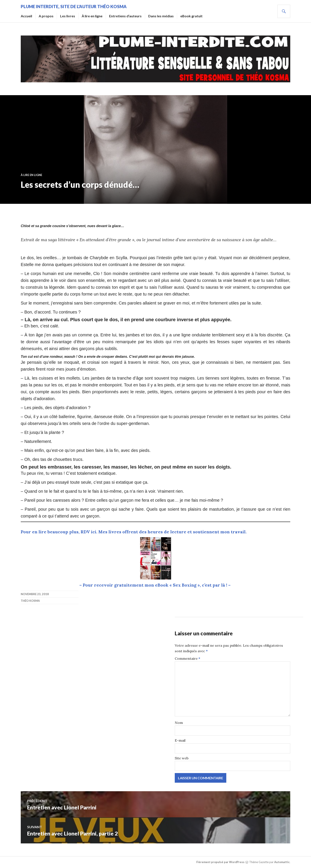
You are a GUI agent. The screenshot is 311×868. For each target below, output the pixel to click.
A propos (46, 16)
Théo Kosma (30, 601)
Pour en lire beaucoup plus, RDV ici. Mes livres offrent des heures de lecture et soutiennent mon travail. (134, 532)
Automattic (282, 862)
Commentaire (187, 658)
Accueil (26, 16)
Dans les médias (161, 16)
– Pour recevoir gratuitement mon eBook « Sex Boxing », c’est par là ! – (155, 585)
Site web (182, 758)
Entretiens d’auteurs (125, 16)
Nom (179, 723)
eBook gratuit (191, 16)
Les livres (68, 16)
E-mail (180, 740)
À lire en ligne (92, 16)
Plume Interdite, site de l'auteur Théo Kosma (74, 6)
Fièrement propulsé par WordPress (220, 862)
